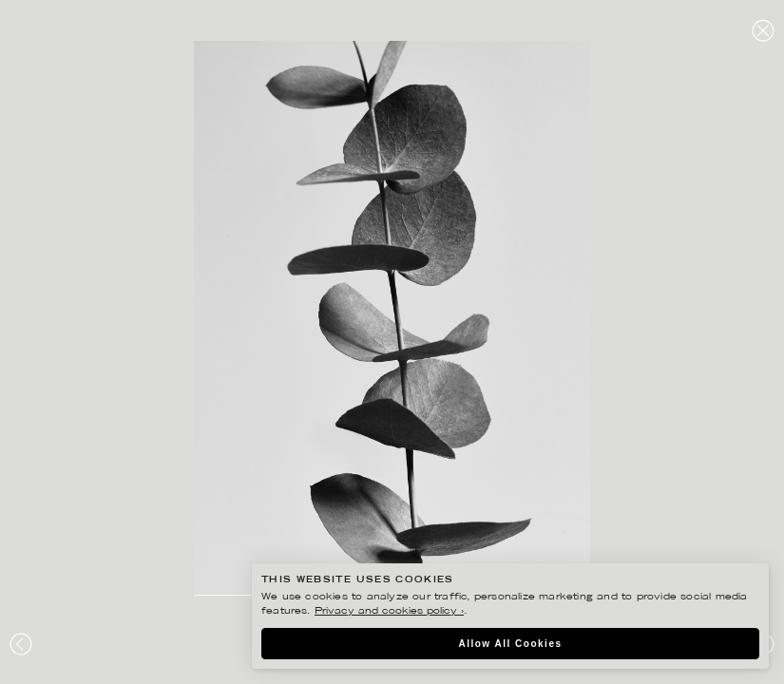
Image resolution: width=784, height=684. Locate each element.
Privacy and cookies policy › (389, 611)
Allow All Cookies (510, 644)
